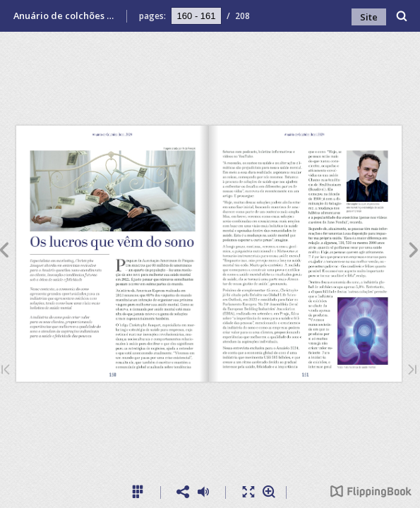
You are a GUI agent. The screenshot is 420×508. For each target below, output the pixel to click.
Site (369, 17)
